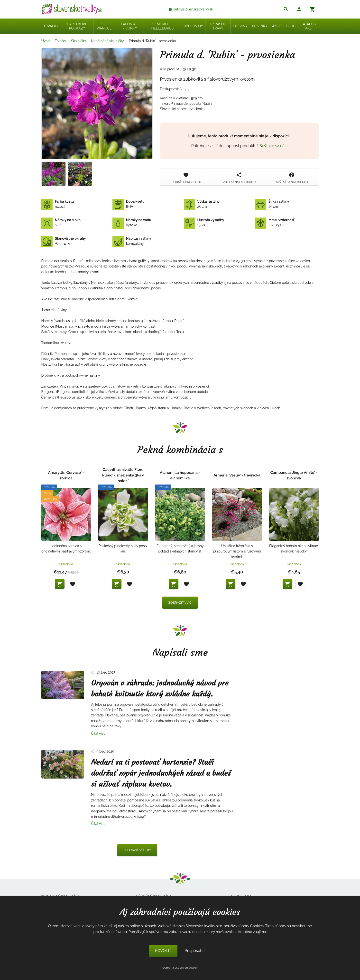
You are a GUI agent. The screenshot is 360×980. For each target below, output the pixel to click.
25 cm (202, 204)
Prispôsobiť (195, 951)
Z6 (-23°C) (275, 223)
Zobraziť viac (180, 603)
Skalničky (78, 41)
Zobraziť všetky (137, 850)
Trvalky (60, 41)
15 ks (204, 223)
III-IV (129, 204)
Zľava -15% (51, 499)
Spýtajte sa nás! (273, 146)
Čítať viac (98, 733)
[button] (299, 10)
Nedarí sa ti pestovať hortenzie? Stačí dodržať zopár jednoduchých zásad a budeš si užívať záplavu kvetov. (161, 773)
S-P (61, 223)
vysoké (132, 223)
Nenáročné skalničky (107, 41)
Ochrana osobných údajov (180, 968)
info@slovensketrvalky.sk (194, 9)
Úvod (46, 41)
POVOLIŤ (163, 951)
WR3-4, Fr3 (64, 241)
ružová (58, 204)
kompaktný (132, 241)
